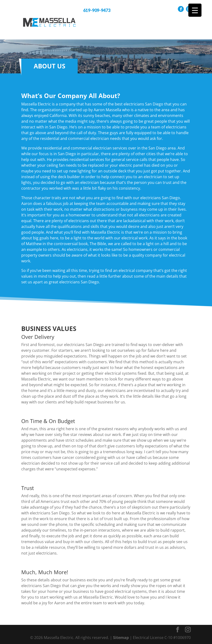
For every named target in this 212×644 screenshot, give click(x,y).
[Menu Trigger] (195, 10)
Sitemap (121, 638)
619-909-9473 (97, 10)
